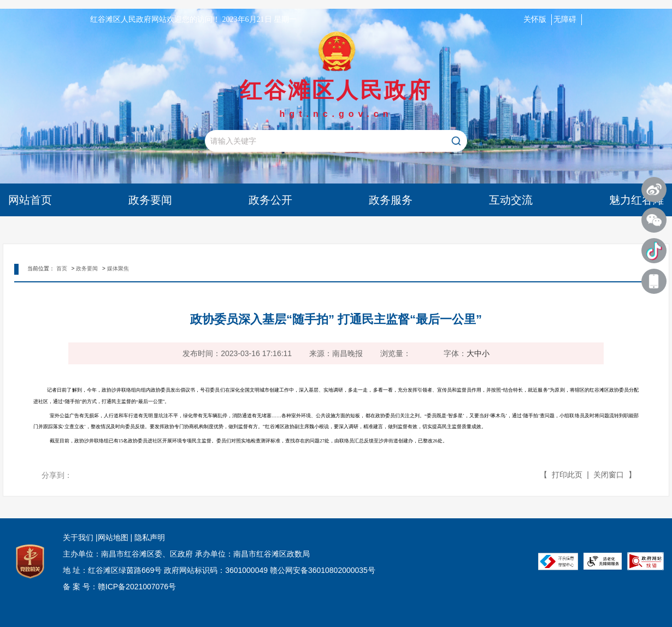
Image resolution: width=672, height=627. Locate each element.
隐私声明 (149, 537)
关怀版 (535, 19)
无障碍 (565, 19)
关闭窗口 (609, 475)
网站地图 (113, 537)
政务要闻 (87, 268)
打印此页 (567, 475)
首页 (62, 268)
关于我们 (78, 537)
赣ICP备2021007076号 (137, 587)
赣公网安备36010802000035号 (323, 570)
